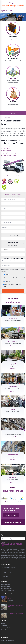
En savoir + (13, 323)
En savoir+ (13, 437)
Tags (2, 535)
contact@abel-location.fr (7, 569)
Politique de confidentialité (8, 640)
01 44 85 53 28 (13, 2)
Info (13, 4)
